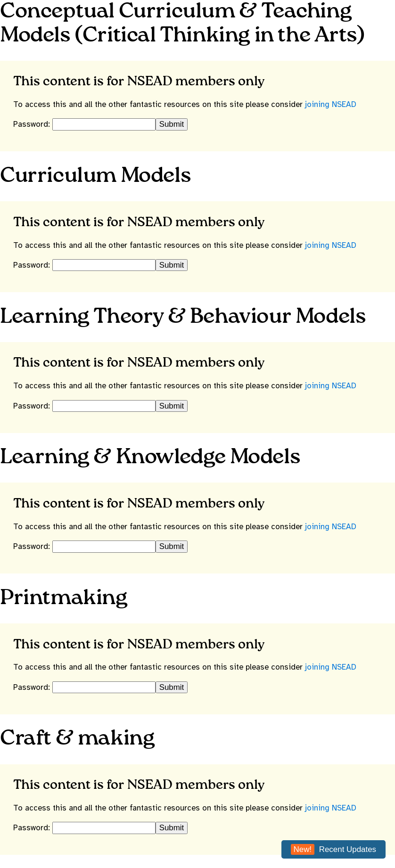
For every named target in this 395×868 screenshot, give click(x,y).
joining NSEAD (331, 104)
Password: (33, 124)
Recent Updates (333, 849)
